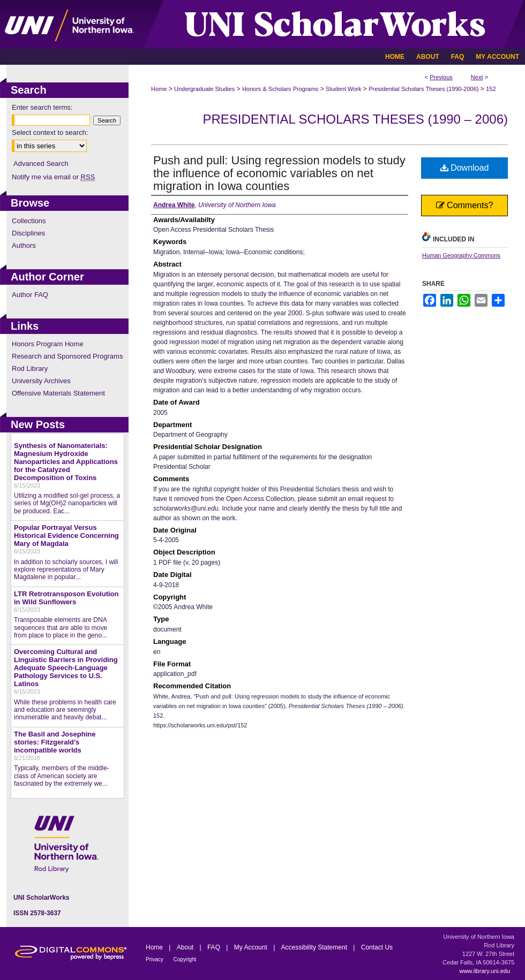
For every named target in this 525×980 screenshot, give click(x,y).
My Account (252, 947)
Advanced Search (41, 164)
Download (465, 168)
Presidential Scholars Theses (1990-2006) (423, 89)
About (186, 947)
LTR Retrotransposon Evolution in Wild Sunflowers (66, 598)
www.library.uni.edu (485, 971)
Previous (441, 77)
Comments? (465, 205)
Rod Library (30, 369)
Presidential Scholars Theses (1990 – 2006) (355, 119)
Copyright (185, 959)
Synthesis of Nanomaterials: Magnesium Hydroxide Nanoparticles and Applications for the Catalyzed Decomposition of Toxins (66, 462)
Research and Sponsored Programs (67, 356)
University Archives (41, 381)
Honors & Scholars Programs (280, 89)
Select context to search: (50, 132)
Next (477, 77)
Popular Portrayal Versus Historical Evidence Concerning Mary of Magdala (66, 535)
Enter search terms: (42, 107)
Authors (24, 245)
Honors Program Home (48, 344)
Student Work (343, 89)
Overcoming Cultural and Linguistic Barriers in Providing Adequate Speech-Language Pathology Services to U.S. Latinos (66, 668)
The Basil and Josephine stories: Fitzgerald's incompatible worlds (55, 742)
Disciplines (28, 233)
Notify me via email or (53, 177)
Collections (29, 221)
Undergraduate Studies (204, 89)
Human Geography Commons (461, 255)
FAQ (215, 947)
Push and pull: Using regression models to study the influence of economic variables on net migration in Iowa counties (279, 173)
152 (491, 89)
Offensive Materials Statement (58, 393)
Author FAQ (30, 295)
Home (159, 89)
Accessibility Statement (315, 947)
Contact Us (377, 947)
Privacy (155, 959)
